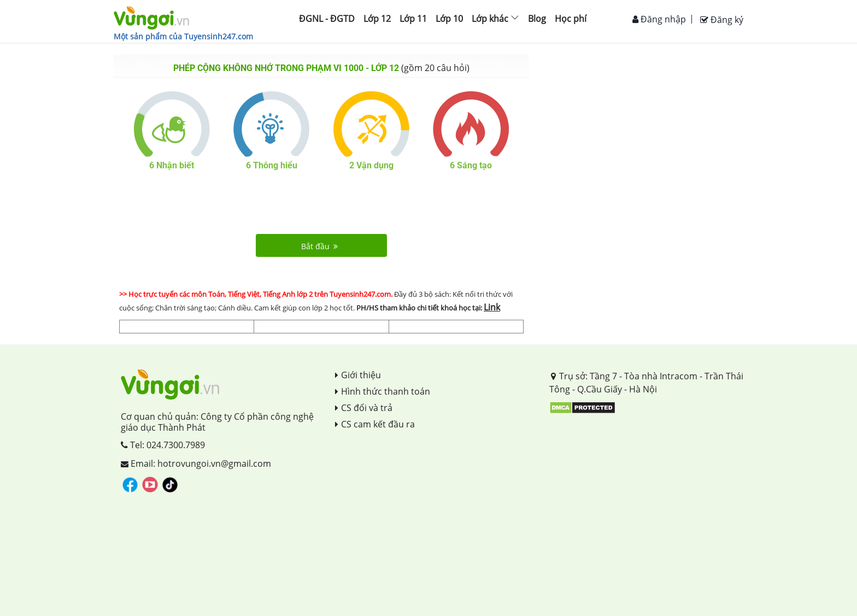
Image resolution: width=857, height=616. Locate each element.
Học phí (571, 19)
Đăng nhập (659, 19)
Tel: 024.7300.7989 (163, 445)
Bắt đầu (319, 246)
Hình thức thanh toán (383, 391)
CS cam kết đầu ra (375, 424)
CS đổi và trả (364, 408)
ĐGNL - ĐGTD (327, 19)
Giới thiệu (358, 375)
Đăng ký (722, 20)
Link (492, 307)
